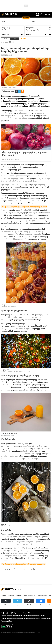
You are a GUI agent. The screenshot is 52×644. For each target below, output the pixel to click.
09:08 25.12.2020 (7, 55)
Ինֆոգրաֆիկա (42, 596)
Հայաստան (17, 569)
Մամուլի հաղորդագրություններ (12, 615)
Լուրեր (5, 30)
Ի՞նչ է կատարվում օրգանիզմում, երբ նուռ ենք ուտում (24, 154)
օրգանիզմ (32, 569)
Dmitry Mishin (12, 306)
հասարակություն (7, 569)
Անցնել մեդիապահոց (24, 371)
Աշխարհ (19, 596)
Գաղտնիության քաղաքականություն (13, 618)
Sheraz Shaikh (12, 87)
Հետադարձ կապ (7, 621)
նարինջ (25, 569)
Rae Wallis (11, 435)
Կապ (35, 613)
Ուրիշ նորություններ (32, 30)
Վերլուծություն (30, 596)
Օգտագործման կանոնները (23, 613)
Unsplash (5, 87)
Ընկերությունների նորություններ (34, 615)
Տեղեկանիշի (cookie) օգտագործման (39, 618)
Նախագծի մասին (7, 613)
